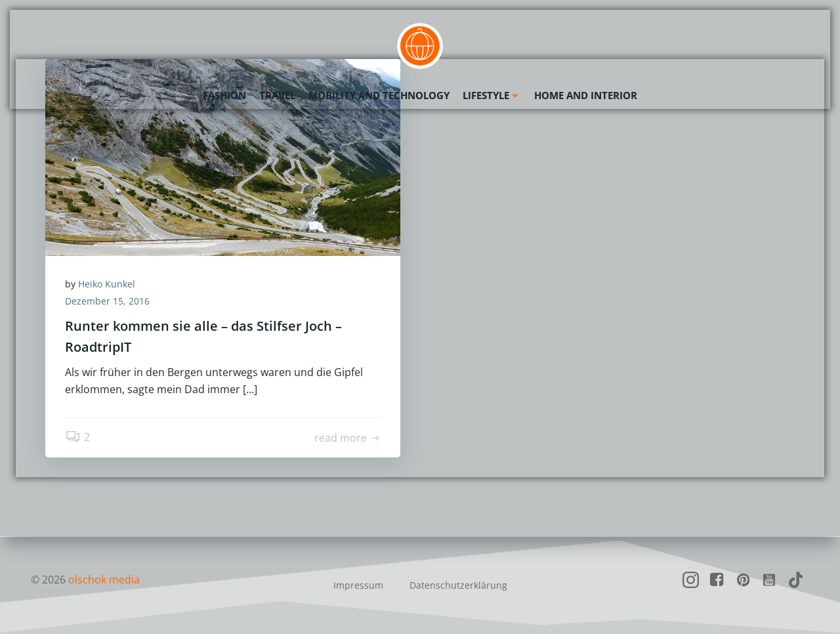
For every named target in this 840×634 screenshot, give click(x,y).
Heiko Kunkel (107, 284)
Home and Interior (586, 95)
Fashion (224, 95)
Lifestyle (492, 95)
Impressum (358, 585)
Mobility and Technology (379, 95)
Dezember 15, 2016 (107, 301)
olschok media (104, 580)
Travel (277, 95)
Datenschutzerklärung (458, 585)
